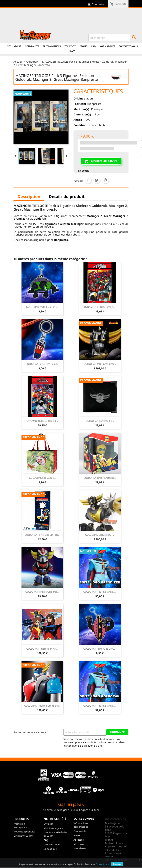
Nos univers (14, 46)
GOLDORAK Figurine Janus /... (100, 592)
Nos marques (107, 46)
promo (83, 46)
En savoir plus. (102, 864)
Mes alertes (80, 848)
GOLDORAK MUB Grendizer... (100, 364)
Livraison (48, 824)
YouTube (52, 20)
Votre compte (84, 819)
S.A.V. (72, 51)
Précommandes (52, 46)
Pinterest (105, 180)
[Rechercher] (109, 38)
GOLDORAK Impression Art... (42, 649)
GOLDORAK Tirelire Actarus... (100, 478)
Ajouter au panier (101, 161)
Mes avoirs (79, 844)
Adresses (79, 840)
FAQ (93, 46)
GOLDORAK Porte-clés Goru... (100, 649)
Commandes (80, 831)
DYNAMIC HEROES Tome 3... (42, 421)
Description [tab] (29, 196)
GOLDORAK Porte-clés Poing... (42, 364)
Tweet (97, 180)
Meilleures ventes (23, 836)
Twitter (45, 20)
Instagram (59, 20)
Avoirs (77, 835)
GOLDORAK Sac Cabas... (42, 478)
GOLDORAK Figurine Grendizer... (42, 706)
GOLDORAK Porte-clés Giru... (42, 307)
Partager (88, 180)
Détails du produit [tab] (67, 196)
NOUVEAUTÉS (32, 46)
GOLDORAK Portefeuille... (100, 421)
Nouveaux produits (24, 832)
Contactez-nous (128, 46)
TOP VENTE (70, 46)
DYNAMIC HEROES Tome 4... (100, 307)
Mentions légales (53, 828)
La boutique (50, 849)
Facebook (37, 20)
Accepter (117, 864)
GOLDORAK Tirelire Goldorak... (42, 592)
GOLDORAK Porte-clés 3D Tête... (42, 535)
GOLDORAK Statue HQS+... (100, 535)
